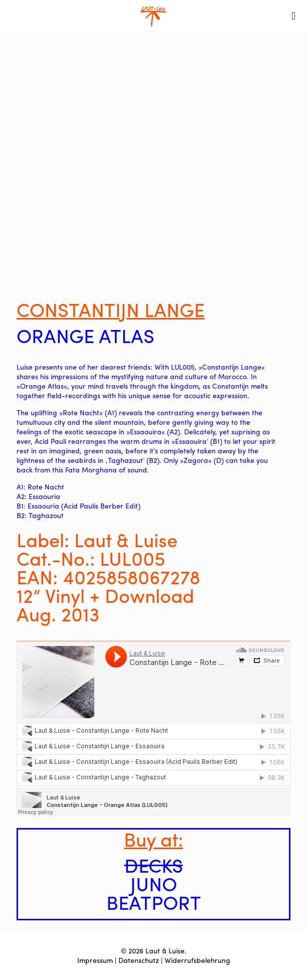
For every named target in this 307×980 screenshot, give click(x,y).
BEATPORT (154, 902)
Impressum (95, 960)
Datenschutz (139, 960)
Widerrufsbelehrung (197, 960)
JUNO (154, 883)
